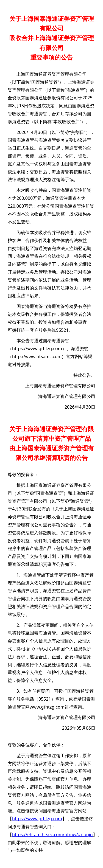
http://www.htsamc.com (37, 356)
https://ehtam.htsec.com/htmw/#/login (52, 835)
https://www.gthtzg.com (37, 349)
